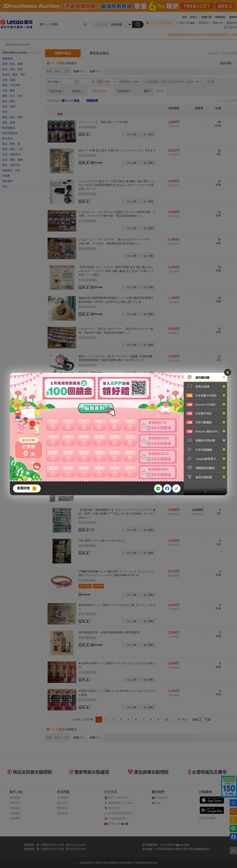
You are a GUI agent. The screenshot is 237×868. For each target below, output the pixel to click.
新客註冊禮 (206, 386)
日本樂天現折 (206, 413)
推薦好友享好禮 (206, 440)
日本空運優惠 (206, 449)
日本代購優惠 (206, 422)
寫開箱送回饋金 (206, 468)
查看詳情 (23, 488)
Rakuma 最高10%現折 (206, 431)
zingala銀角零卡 (206, 458)
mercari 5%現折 (206, 404)
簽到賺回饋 (206, 377)
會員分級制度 (206, 477)
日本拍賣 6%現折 (206, 395)
